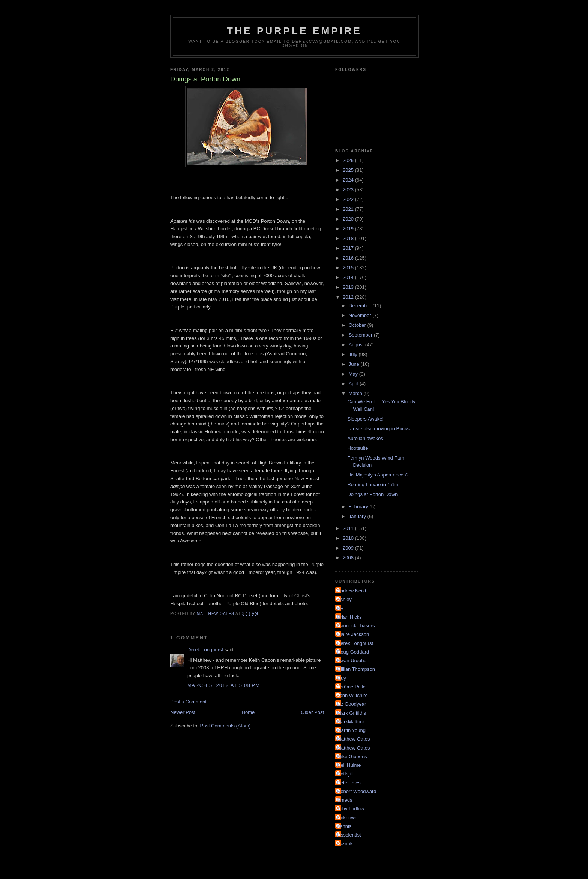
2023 (349, 190)
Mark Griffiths (352, 713)
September (361, 335)
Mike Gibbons (352, 757)
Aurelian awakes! (366, 438)
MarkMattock (351, 722)
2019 (349, 229)
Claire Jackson (353, 634)
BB (340, 608)
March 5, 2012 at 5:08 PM (223, 685)
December (361, 306)
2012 (349, 297)
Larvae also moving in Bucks (378, 429)
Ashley (344, 599)
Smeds (345, 800)
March (356, 393)
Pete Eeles (349, 783)
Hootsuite (358, 448)
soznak (345, 844)
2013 (349, 287)
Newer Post (183, 712)
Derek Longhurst (205, 650)
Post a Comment (188, 702)
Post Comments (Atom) (226, 726)
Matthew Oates (353, 739)
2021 (349, 209)
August (357, 345)
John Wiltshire (352, 695)
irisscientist (349, 835)
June (355, 364)
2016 (349, 258)
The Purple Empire (294, 31)
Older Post (313, 712)
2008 (349, 558)
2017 (349, 248)
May (354, 374)
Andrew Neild (352, 591)
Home (248, 712)
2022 (349, 199)
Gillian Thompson (356, 669)
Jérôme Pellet (352, 687)
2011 (349, 528)
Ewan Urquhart (353, 660)
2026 (349, 160)
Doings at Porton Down (372, 494)
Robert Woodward (357, 791)
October (358, 325)
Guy (342, 678)
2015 (349, 268)
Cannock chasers (356, 626)
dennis (344, 826)
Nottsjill (345, 774)
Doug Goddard (353, 652)
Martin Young (351, 730)
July (354, 354)
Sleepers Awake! (365, 419)
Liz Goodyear (352, 704)
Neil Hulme (349, 765)
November (361, 315)
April (354, 384)
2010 (349, 538)
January (358, 516)
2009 (349, 548)
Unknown (347, 818)
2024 (349, 180)
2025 (349, 170)
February (359, 507)
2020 (349, 219)
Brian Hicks (349, 617)
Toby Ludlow (351, 809)
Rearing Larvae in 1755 (373, 485)
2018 (349, 238)
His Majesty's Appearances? (378, 475)
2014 (349, 277)
